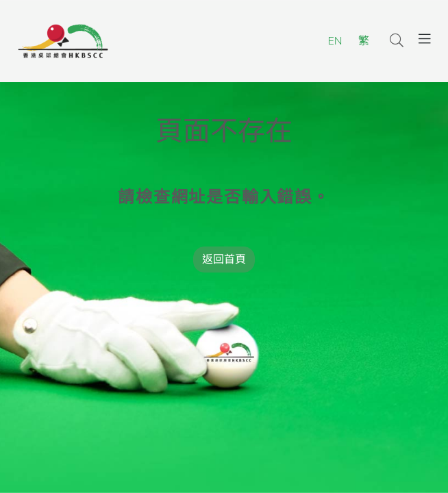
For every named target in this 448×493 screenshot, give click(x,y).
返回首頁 (224, 260)
